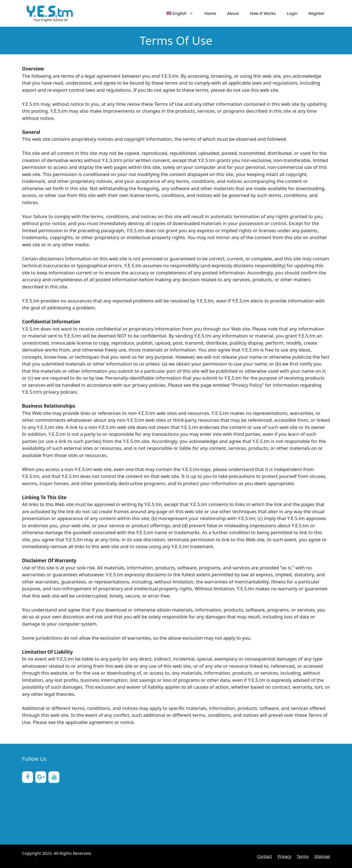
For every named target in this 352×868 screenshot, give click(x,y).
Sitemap (322, 856)
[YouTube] (54, 777)
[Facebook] (28, 777)
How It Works (263, 13)
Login (292, 13)
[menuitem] (180, 13)
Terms (303, 856)
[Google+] (41, 777)
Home (210, 13)
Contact (265, 856)
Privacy (284, 856)
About (233, 13)
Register (317, 13)
